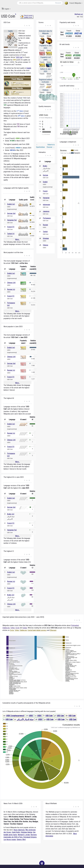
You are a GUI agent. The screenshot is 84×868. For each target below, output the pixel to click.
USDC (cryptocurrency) (15, 716)
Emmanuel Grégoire (30, 837)
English (6, 9)
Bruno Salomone (19, 830)
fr (16, 14)
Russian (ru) (11, 289)
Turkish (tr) (11, 234)
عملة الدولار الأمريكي (25, 719)
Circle (17, 628)
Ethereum (53, 630)
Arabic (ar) (11, 514)
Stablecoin (6, 628)
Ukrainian (46, 238)
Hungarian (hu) (12, 220)
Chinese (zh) (11, 283)
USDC (31, 716)
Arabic (45, 166)
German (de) (11, 213)
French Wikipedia (74, 3)
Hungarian (46, 198)
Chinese (46, 245)
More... (17, 239)
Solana (25, 628)
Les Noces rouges (10, 840)
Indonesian (46, 205)
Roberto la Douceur (51, 146)
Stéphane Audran (26, 832)
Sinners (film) (21, 840)
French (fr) (11, 227)
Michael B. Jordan (24, 835)
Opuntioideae (40, 146)
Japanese (46, 211)
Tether (13, 628)
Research (58, 3)
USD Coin (19, 57)
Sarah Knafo (16, 832)
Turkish (45, 232)
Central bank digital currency (37, 630)
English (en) (11, 204)
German (45, 175)
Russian (45, 225)
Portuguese (47, 218)
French (45, 191)
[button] (25, 26)
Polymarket (75, 625)
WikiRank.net (79, 14)
